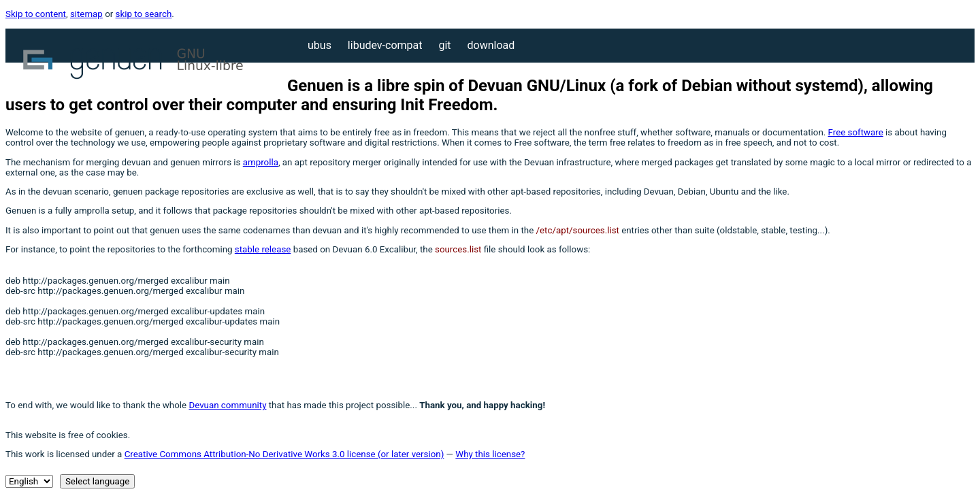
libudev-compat (387, 45)
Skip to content (36, 14)
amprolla (261, 162)
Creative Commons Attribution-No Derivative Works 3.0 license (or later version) (284, 454)
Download (491, 45)
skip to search (144, 14)
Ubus (321, 45)
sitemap (86, 14)
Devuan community (227, 405)
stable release (263, 249)
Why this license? (490, 454)
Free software (856, 132)
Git (446, 45)
